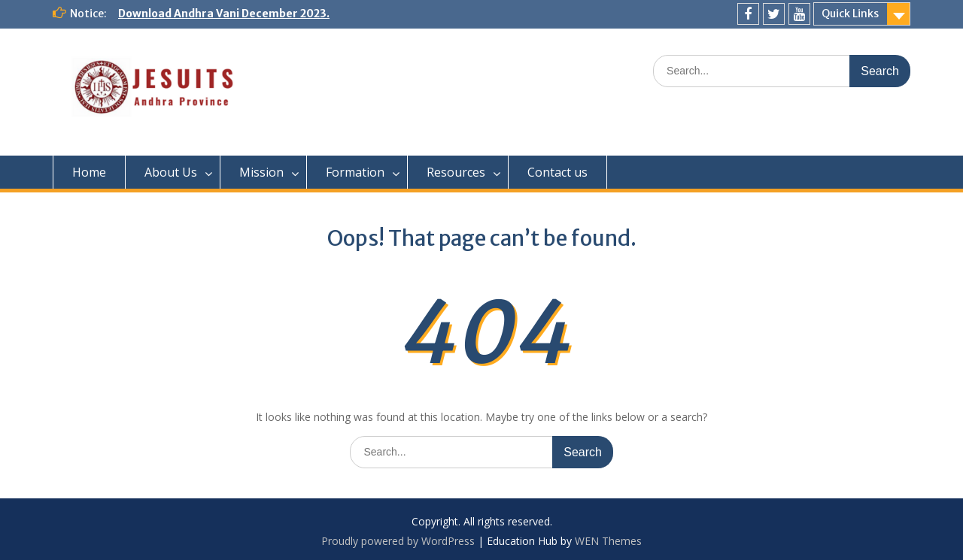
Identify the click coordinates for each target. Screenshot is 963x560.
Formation (355, 172)
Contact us (557, 172)
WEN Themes (608, 541)
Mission (261, 172)
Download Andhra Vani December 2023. (224, 14)
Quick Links (850, 14)
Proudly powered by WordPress (398, 541)
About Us (171, 172)
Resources (456, 172)
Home (89, 172)
